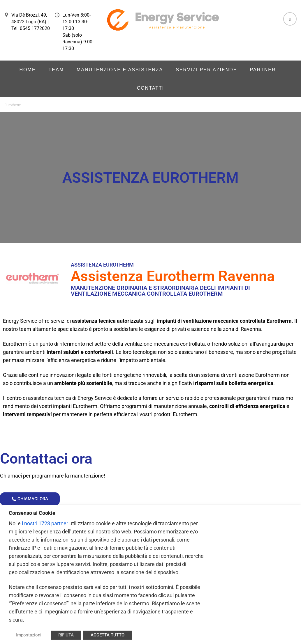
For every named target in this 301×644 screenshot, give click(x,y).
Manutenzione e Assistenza (120, 70)
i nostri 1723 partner (45, 523)
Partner (263, 70)
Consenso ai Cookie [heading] (32, 513)
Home (28, 70)
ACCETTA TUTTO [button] (108, 635)
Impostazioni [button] (29, 635)
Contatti (151, 88)
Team (56, 70)
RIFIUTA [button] (66, 635)
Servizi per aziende (206, 70)
